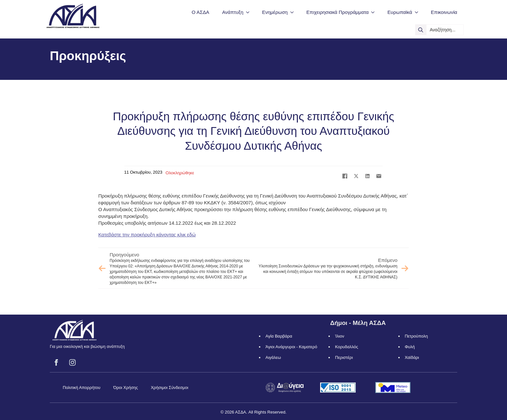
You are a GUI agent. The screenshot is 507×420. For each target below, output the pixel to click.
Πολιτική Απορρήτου (81, 388)
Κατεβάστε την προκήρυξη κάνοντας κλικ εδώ (147, 235)
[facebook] (56, 362)
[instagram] (72, 362)
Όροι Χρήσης (125, 388)
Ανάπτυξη (233, 12)
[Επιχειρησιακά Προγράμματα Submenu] (375, 12)
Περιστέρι (344, 357)
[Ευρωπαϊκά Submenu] (418, 12)
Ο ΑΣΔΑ (200, 12)
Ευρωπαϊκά (400, 12)
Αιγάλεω (273, 357)
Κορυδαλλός (346, 347)
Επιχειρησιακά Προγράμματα (338, 12)
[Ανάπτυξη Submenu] (250, 12)
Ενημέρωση (275, 12)
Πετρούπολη (416, 336)
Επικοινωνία (444, 12)
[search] (421, 30)
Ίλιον (340, 336)
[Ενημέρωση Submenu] (294, 12)
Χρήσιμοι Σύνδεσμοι (169, 388)
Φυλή (410, 347)
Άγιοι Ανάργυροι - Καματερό (291, 347)
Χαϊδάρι (412, 357)
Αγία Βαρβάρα (279, 336)
